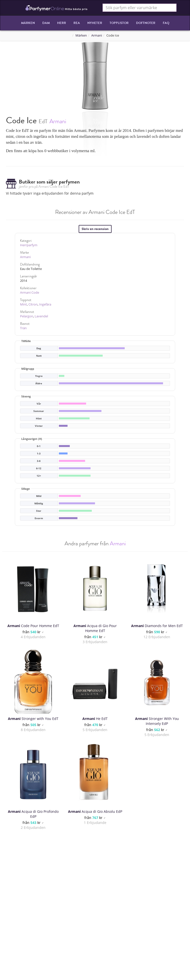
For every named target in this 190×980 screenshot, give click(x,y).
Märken (28, 23)
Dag (39, 348)
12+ (39, 476)
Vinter (39, 426)
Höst (39, 419)
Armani (97, 35)
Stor (39, 511)
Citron (33, 304)
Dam (46, 23)
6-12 (39, 468)
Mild (39, 496)
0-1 (39, 446)
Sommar (39, 411)
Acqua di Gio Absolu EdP (95, 811)
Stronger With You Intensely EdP (157, 721)
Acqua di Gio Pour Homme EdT (95, 628)
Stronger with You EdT (33, 719)
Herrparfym (29, 245)
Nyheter (95, 23)
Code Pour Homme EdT (33, 626)
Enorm (39, 518)
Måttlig (39, 503)
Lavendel (41, 316)
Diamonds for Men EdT (157, 626)
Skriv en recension (95, 229)
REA (77, 23)
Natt (39, 356)
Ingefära (45, 304)
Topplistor (119, 23)
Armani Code (30, 293)
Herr (62, 23)
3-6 (39, 461)
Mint (24, 304)
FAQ (166, 23)
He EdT (95, 719)
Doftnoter (146, 23)
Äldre (39, 383)
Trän (23, 328)
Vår (39, 404)
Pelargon (27, 316)
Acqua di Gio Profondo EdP (33, 814)
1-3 (39, 454)
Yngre (39, 376)
